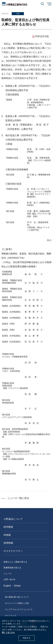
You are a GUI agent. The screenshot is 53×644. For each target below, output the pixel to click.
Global (17, 586)
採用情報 (8, 543)
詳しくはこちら (8, 632)
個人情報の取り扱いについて (17, 597)
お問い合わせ (9, 579)
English (7, 586)
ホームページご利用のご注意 (17, 603)
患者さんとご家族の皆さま (15, 562)
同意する (27, 638)
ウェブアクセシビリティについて (19, 609)
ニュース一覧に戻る (18, 498)
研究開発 (8, 527)
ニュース (7, 574)
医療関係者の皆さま (12, 568)
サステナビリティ (13, 551)
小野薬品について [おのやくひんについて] (13, 519)
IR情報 (7, 535)
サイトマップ (10, 616)
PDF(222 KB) (42, 36)
